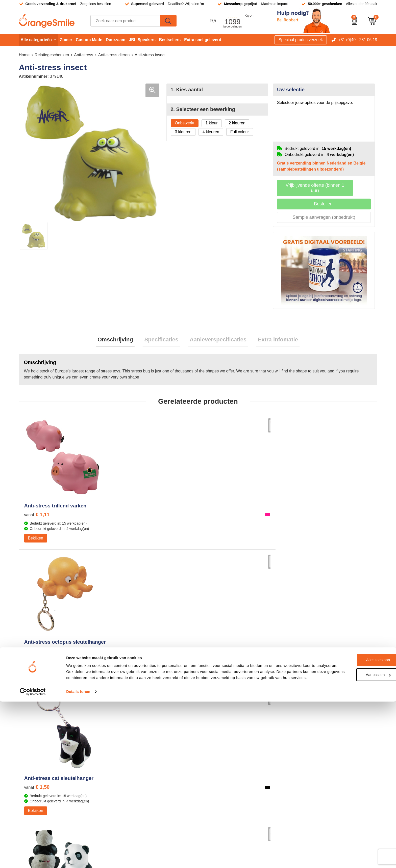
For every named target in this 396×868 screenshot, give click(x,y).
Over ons (301, 712)
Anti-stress (84, 55)
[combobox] (125, 21)
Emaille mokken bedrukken (140, 750)
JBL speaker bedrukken (226, 765)
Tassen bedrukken (221, 712)
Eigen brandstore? (310, 765)
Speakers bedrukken (223, 742)
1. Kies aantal (187, 90)
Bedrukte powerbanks (224, 735)
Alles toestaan (354, 820)
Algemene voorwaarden (315, 796)
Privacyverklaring (309, 789)
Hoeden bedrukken (132, 758)
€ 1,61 (306, 513)
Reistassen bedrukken (135, 735)
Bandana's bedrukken (135, 720)
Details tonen (78, 858)
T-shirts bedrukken (221, 720)
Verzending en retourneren (317, 742)
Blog (297, 773)
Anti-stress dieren (114, 55)
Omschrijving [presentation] (121, 335)
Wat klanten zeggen (311, 720)
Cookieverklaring (308, 781)
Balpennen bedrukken (224, 758)
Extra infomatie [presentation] (272, 335)
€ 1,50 (216, 513)
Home (24, 55)
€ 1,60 (126, 519)
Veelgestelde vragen (312, 735)
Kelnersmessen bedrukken (139, 712)
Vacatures (302, 727)
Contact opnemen (309, 750)
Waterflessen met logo (224, 727)
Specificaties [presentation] (163, 335)
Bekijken (36, 542)
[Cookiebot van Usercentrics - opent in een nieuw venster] (33, 858)
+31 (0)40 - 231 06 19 (358, 40)
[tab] (121, 335)
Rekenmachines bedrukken (140, 765)
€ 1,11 (37, 513)
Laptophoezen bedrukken (138, 742)
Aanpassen (354, 835)
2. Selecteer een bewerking (203, 109)
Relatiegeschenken (52, 55)
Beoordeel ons (71, 666)
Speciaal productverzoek (301, 40)
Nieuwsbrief (304, 758)
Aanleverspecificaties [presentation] (216, 335)
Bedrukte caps (217, 750)
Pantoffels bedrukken (134, 727)
